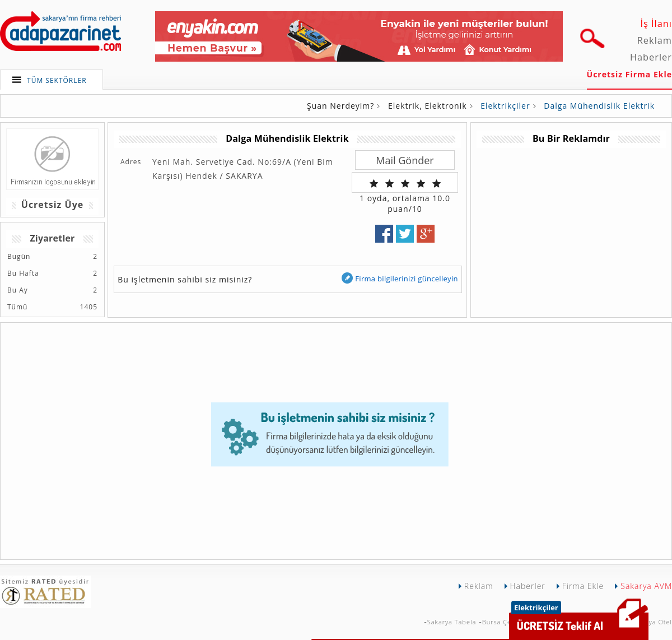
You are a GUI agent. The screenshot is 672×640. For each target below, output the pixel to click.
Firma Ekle (583, 586)
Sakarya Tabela (452, 622)
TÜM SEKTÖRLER (57, 80)
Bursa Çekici (502, 622)
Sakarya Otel (651, 622)
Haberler (651, 57)
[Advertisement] (571, 226)
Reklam (655, 40)
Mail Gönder (405, 160)
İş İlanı (656, 24)
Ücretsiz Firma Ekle (629, 74)
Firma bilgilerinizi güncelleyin (399, 278)
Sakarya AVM (646, 586)
